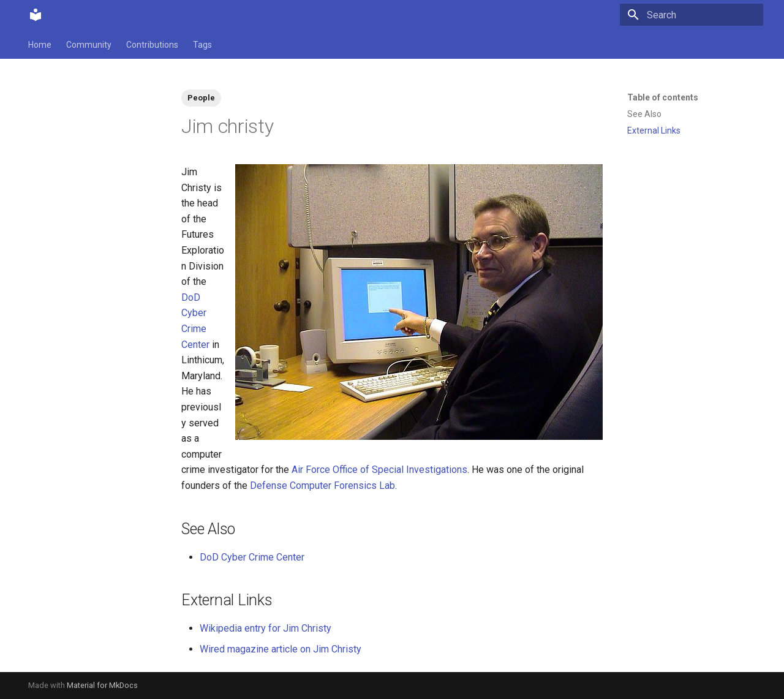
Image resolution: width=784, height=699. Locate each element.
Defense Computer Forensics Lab (322, 486)
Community (89, 45)
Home (40, 45)
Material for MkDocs (102, 685)
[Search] (692, 15)
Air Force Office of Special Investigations (379, 470)
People (201, 98)
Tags (202, 45)
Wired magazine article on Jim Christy (281, 649)
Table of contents (663, 97)
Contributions (152, 45)
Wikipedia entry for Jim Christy (266, 628)
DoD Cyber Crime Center (252, 557)
